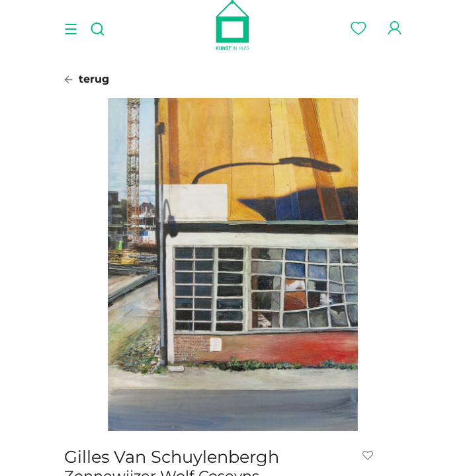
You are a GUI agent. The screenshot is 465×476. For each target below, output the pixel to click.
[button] (370, 456)
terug (87, 79)
